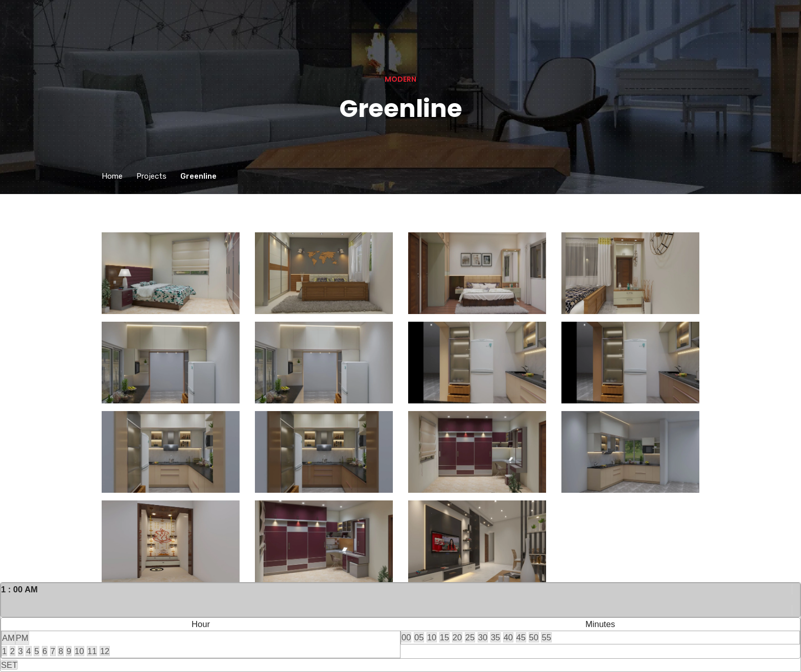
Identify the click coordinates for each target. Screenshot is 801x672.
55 (546, 637)
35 (496, 637)
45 (521, 637)
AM (8, 638)
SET (9, 665)
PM (22, 638)
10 (79, 651)
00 (406, 637)
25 (470, 637)
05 (419, 637)
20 (457, 637)
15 (444, 637)
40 (508, 637)
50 (534, 637)
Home (112, 176)
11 (92, 651)
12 (105, 651)
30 (483, 637)
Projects (151, 176)
